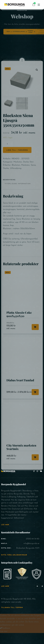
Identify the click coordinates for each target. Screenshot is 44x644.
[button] (37, 586)
